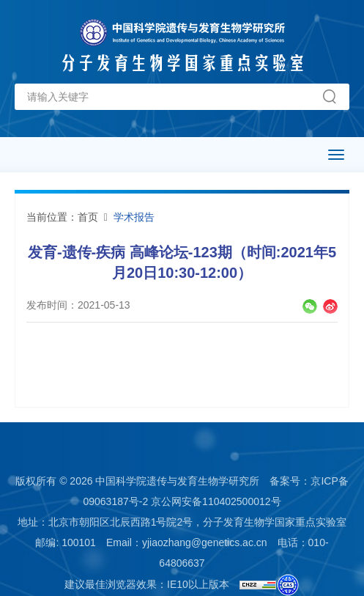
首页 (88, 217)
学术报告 (134, 217)
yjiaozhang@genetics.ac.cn (205, 542)
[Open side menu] (336, 155)
